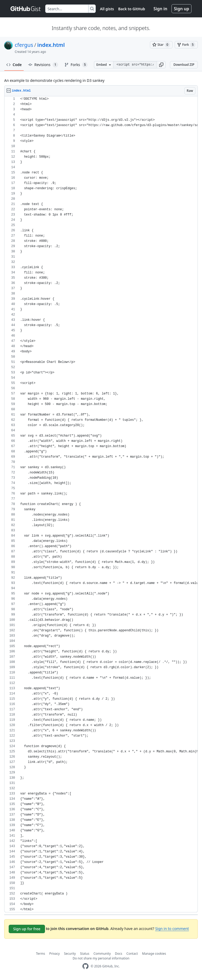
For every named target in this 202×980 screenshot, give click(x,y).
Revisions (43, 65)
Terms (41, 954)
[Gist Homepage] (26, 9)
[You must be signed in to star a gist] (161, 45)
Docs (119, 954)
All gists (107, 9)
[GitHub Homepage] (85, 966)
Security (70, 954)
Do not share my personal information (101, 958)
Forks (76, 65)
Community (102, 954)
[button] (161, 65)
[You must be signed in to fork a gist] (186, 45)
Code (14, 65)
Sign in (160, 9)
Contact (132, 954)
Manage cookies (154, 954)
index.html (51, 45)
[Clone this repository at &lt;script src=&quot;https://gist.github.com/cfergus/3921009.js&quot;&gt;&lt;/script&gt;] (135, 65)
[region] (101, 504)
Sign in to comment (172, 929)
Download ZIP (184, 65)
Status (85, 954)
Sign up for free (27, 929)
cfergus (24, 45)
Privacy (54, 954)
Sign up (181, 9)
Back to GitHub (132, 9)
